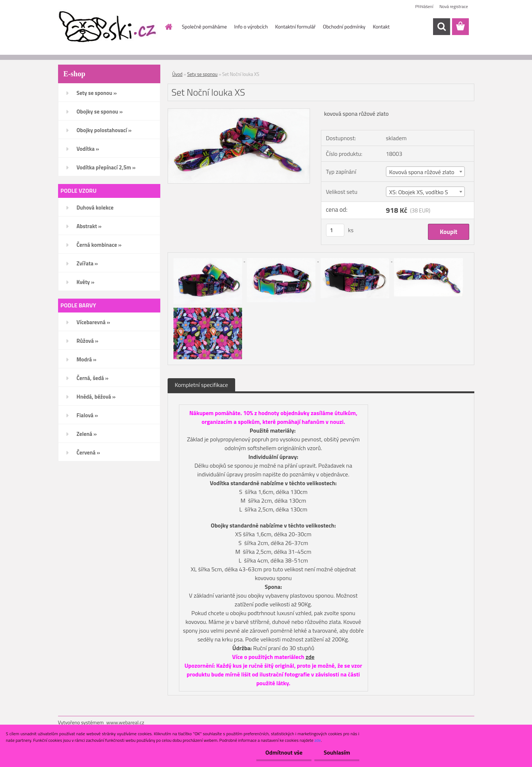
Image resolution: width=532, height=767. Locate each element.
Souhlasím (337, 752)
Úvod (177, 74)
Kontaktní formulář (295, 26)
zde (310, 657)
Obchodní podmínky (344, 26)
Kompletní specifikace (202, 385)
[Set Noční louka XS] (239, 112)
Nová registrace (453, 6)
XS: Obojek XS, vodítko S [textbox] (419, 192)
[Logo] (108, 27)
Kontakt (381, 26)
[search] (441, 27)
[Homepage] (168, 27)
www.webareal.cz (125, 722)
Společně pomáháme (204, 26)
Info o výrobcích (251, 26)
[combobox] (425, 172)
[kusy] (335, 230)
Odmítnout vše (284, 752)
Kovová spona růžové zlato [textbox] (422, 172)
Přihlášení (424, 6)
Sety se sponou (202, 74)
